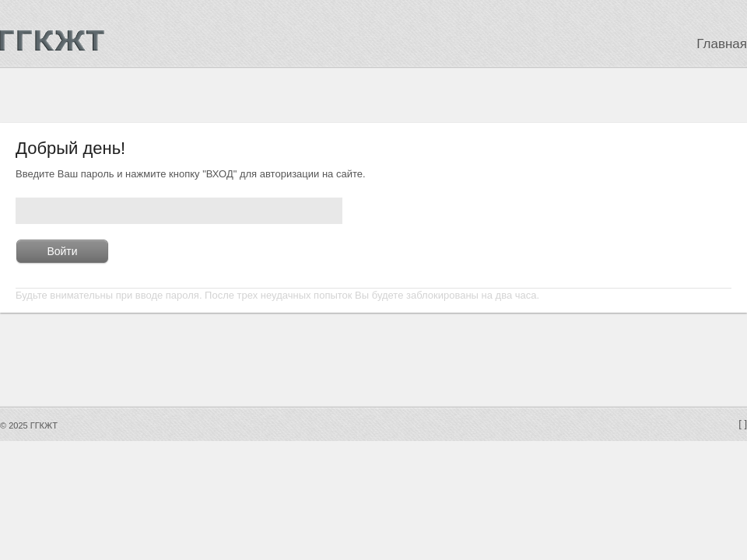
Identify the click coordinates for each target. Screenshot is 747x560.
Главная (722, 44)
